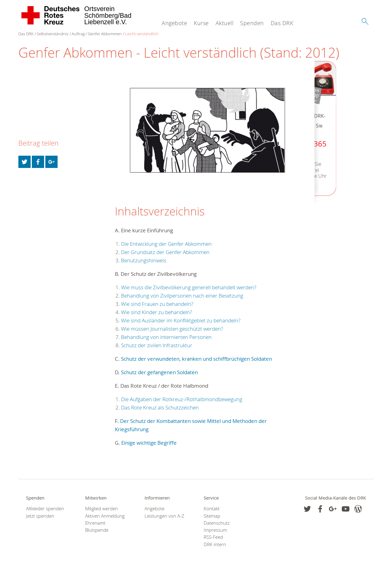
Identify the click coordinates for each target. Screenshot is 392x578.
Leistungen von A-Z (164, 516)
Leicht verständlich (142, 34)
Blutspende (97, 530)
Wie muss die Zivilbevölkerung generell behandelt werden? (189, 287)
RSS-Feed (213, 537)
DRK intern (215, 544)
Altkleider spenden (45, 509)
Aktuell (225, 23)
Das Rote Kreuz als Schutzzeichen (160, 407)
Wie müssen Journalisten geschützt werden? (172, 329)
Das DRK (282, 23)
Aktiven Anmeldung (105, 516)
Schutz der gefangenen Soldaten (159, 372)
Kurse (201, 23)
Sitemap (212, 516)
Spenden (252, 23)
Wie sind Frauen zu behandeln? (157, 304)
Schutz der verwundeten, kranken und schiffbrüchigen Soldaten (196, 359)
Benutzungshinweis (144, 260)
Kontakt (212, 509)
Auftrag (78, 34)
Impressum (215, 530)
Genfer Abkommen (105, 34)
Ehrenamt (95, 523)
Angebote (174, 23)
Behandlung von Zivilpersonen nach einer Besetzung (182, 296)
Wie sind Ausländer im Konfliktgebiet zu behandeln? (181, 320)
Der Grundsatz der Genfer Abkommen (165, 252)
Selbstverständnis (53, 34)
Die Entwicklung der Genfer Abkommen (166, 244)
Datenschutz (217, 523)
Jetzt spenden (40, 516)
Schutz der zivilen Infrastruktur (157, 345)
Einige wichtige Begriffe (149, 443)
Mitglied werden (102, 509)
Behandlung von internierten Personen (166, 337)
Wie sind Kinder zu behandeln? (156, 312)
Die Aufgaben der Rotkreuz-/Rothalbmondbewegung (182, 399)
